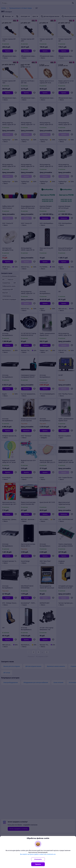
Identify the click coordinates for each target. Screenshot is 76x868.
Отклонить (38, 859)
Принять (38, 864)
